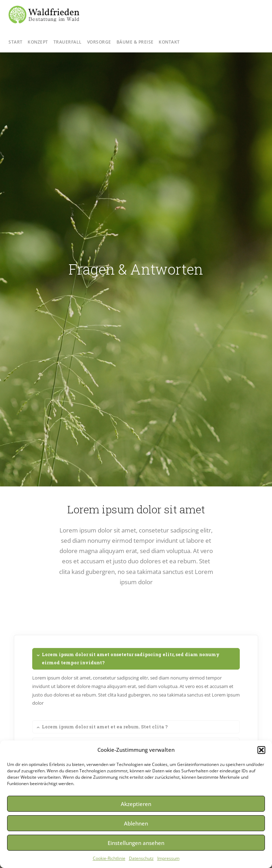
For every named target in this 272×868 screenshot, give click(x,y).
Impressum (168, 858)
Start (16, 42)
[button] (261, 750)
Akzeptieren (136, 804)
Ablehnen (136, 823)
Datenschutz (141, 858)
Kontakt (169, 42)
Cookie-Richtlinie (109, 858)
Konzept (38, 42)
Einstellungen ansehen (136, 843)
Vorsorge (99, 42)
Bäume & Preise (135, 42)
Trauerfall (68, 42)
